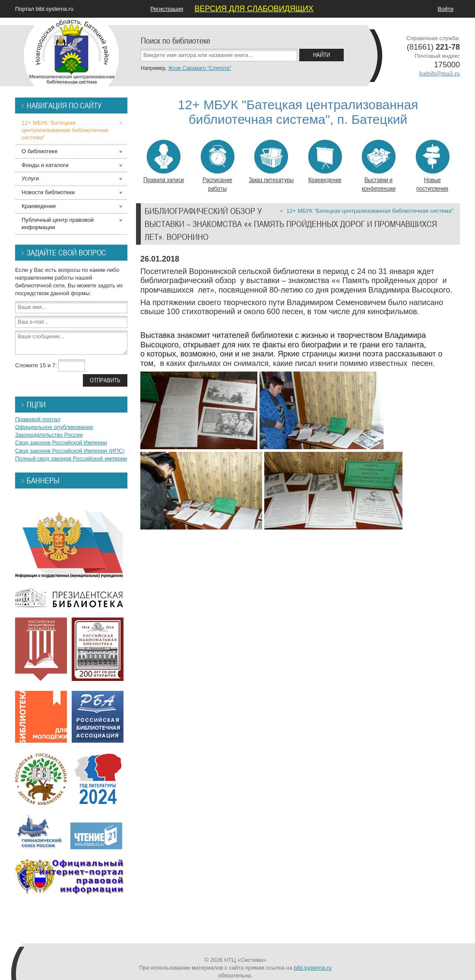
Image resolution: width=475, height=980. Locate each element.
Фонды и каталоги (45, 165)
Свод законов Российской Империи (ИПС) (70, 451)
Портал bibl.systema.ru (44, 9)
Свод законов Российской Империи (61, 443)
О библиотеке (40, 151)
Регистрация (167, 9)
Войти (446, 9)
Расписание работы (217, 166)
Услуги (30, 178)
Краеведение (325, 162)
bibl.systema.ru (313, 968)
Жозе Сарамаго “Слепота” (199, 68)
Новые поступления (432, 166)
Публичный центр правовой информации (58, 224)
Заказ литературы (271, 162)
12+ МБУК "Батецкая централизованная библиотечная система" (370, 211)
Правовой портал (38, 419)
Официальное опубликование (54, 427)
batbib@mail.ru (440, 73)
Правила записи (164, 162)
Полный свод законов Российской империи (71, 458)
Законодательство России (49, 435)
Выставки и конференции (378, 166)
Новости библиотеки (48, 192)
